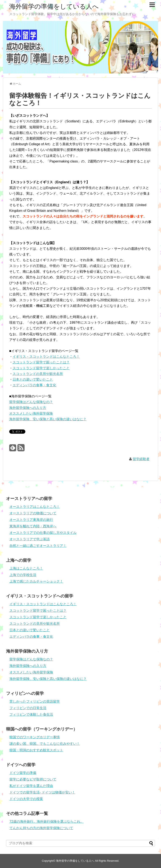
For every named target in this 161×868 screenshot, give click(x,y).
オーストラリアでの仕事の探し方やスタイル (43, 533)
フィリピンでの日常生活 (28, 708)
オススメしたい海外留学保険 (31, 413)
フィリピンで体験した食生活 (31, 714)
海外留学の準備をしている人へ (54, 7)
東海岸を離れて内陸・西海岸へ (33, 526)
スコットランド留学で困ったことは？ (41, 362)
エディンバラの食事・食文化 (34, 385)
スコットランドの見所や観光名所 (38, 374)
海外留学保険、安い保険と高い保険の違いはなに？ (48, 419)
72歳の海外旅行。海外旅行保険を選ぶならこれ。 (47, 822)
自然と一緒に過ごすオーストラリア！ (38, 546)
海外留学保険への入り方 (28, 408)
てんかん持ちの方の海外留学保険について (41, 828)
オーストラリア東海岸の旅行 (31, 520)
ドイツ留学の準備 (23, 773)
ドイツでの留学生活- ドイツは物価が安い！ (42, 792)
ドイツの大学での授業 (26, 799)
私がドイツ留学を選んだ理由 (31, 786)
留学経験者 (141, 459)
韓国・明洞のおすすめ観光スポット (36, 750)
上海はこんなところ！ (26, 568)
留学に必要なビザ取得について (33, 779)
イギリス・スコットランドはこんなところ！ (46, 357)
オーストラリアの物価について (33, 513)
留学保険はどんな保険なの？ (31, 402)
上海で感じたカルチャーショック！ (36, 581)
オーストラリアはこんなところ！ (35, 507)
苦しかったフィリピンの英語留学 (35, 701)
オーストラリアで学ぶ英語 (30, 539)
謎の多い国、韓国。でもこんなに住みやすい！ (45, 744)
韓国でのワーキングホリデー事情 (35, 737)
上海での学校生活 (23, 575)
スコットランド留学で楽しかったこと (41, 368)
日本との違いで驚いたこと (33, 379)
